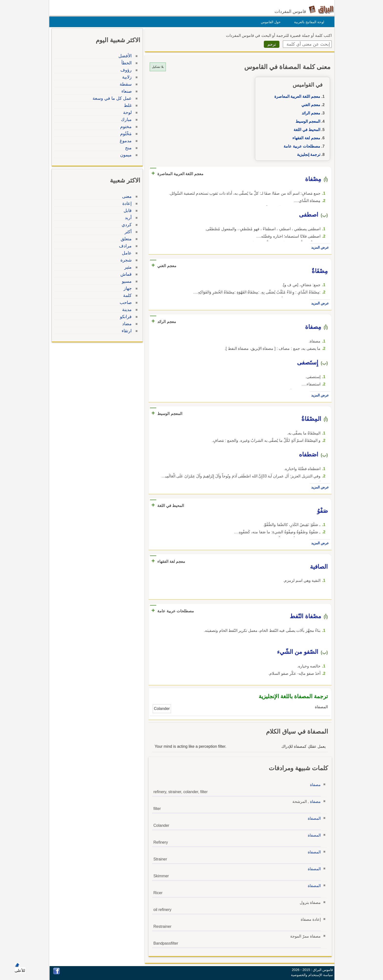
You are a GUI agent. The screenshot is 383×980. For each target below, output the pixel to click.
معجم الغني (310, 105)
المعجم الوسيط (307, 121)
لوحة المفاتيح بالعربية (308, 22)
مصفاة (314, 785)
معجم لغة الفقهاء (305, 138)
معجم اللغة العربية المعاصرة (296, 96)
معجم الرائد (310, 113)
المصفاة (313, 818)
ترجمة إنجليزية (307, 155)
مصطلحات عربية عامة (301, 146)
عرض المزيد (319, 247)
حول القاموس (270, 22)
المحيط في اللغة (306, 130)
